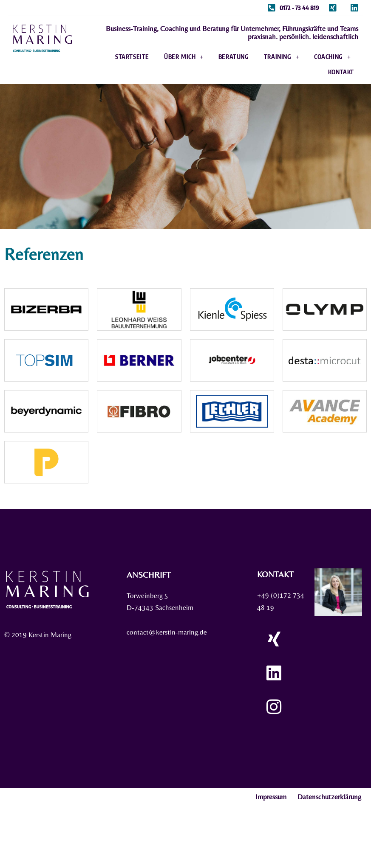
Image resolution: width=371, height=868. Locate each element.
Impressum (271, 797)
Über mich (184, 57)
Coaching (332, 57)
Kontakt (341, 72)
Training (282, 57)
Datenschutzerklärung (329, 797)
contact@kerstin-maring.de (167, 632)
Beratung (234, 57)
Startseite (132, 57)
